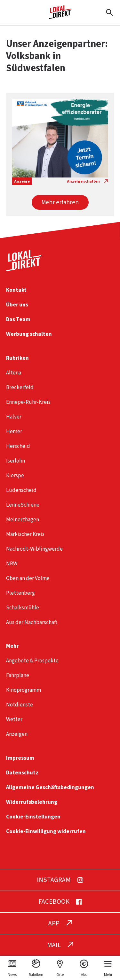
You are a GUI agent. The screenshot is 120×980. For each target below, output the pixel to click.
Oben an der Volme (28, 578)
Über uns (17, 305)
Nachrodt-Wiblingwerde (34, 549)
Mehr (12, 646)
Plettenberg (20, 593)
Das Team (18, 319)
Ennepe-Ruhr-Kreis (28, 402)
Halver (14, 417)
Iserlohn (16, 461)
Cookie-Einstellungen (33, 817)
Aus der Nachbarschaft (32, 622)
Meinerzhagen (23, 520)
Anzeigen (17, 734)
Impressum (20, 758)
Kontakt (16, 290)
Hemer (14, 431)
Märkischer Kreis (25, 534)
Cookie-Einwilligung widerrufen (46, 831)
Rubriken (17, 358)
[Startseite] (60, 16)
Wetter (14, 719)
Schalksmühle (23, 608)
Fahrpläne (18, 675)
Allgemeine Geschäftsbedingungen (50, 787)
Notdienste (20, 705)
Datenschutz (22, 773)
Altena (14, 373)
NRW (12, 564)
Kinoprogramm (24, 690)
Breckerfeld (20, 387)
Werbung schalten (29, 334)
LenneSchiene (23, 505)
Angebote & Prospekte (32, 661)
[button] (60, 202)
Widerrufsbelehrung (32, 802)
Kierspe (15, 475)
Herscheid (18, 446)
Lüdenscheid (21, 490)
